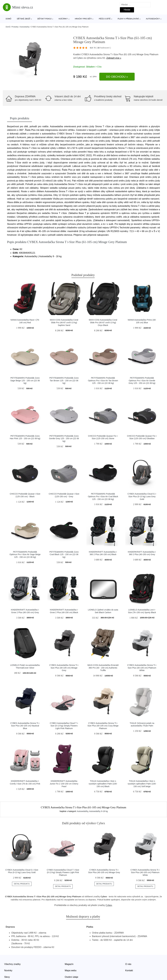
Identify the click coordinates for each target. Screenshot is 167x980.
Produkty (15, 27)
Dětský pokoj (44, 19)
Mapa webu (71, 970)
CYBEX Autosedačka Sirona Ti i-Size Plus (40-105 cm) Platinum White (142, 668)
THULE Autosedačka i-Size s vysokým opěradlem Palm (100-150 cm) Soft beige (142, 784)
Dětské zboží (23, 19)
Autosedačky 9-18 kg (98, 811)
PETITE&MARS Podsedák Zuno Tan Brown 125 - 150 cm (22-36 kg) (64, 380)
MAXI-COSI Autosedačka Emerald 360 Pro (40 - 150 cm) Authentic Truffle (103, 668)
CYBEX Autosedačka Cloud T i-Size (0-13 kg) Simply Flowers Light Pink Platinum (64, 726)
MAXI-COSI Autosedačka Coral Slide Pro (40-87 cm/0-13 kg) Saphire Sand (64, 322)
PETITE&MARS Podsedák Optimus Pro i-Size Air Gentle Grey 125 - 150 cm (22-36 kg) (142, 380)
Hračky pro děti (83, 19)
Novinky (8, 970)
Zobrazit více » (114, 58)
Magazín (69, 964)
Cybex (80, 58)
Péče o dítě (105, 19)
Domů (8, 19)
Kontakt (129, 970)
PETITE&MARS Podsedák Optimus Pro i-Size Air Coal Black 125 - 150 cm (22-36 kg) (103, 496)
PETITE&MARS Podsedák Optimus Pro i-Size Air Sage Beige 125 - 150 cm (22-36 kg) (25, 554)
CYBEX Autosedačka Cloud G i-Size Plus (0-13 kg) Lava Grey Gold (142, 496)
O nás (128, 964)
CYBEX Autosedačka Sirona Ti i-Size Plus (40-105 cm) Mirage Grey (64, 668)
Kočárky (63, 19)
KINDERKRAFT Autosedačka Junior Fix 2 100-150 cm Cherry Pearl (64, 784)
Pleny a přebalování (128, 19)
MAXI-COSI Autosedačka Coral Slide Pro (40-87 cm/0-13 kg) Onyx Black (103, 322)
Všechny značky (12, 964)
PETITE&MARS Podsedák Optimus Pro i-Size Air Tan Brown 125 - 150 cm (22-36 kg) (103, 380)
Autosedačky (153, 19)
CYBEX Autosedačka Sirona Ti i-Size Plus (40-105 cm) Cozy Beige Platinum (103, 726)
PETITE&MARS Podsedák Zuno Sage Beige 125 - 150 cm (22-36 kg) (25, 380)
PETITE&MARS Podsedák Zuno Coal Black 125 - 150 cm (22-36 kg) (64, 554)
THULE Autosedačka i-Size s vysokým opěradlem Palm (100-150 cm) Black (103, 784)
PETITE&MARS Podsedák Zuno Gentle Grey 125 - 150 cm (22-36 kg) (64, 439)
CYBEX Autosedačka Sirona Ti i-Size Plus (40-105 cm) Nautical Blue (25, 726)
